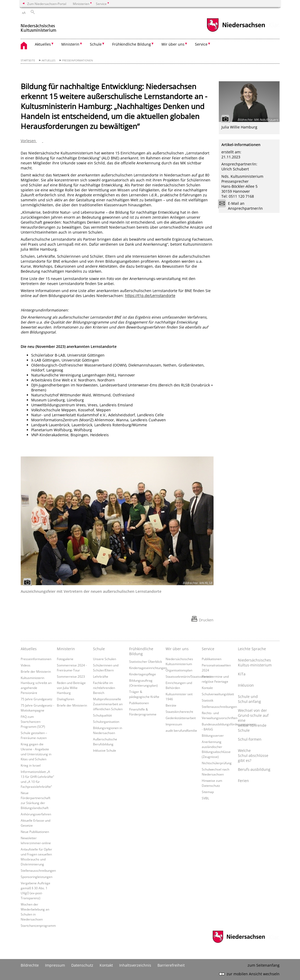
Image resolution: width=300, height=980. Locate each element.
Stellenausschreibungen (38, 870)
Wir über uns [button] (173, 44)
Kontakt (207, 688)
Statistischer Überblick (146, 661)
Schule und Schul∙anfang (249, 699)
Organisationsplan (179, 670)
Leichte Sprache (252, 649)
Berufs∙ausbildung (254, 769)
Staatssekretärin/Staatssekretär (189, 676)
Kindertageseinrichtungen (148, 668)
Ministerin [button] (70, 44)
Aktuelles (48, 60)
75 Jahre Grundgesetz (37, 699)
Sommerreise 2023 (71, 676)
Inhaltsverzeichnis (135, 965)
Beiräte (171, 705)
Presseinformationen (78, 60)
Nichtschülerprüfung (217, 763)
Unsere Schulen (105, 659)
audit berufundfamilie (181, 730)
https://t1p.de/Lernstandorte (150, 296)
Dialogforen (66, 699)
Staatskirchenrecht (179, 712)
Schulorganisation (106, 721)
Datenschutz (82, 965)
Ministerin (66, 649)
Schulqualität (102, 715)
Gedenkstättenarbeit (181, 718)
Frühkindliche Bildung (141, 651)
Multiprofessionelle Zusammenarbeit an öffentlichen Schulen (108, 704)
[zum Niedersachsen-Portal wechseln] (236, 31)
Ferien (243, 781)
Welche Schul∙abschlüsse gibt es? (253, 755)
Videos (26, 665)
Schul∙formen (250, 739)
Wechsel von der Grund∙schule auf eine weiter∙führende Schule (253, 720)
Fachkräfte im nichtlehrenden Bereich (104, 688)
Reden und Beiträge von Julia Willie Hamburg (71, 688)
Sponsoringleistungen (37, 877)
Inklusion (246, 685)
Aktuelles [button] (43, 44)
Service (208, 649)
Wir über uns (177, 649)
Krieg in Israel (31, 765)
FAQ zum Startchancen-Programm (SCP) (33, 721)
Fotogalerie (65, 659)
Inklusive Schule (105, 750)
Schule (99, 649)
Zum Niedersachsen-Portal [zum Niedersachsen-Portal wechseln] (47, 4)
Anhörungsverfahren (36, 814)
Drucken (206, 620)
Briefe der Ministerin (36, 671)
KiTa (242, 674)
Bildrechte (30, 965)
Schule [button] (96, 44)
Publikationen (139, 703)
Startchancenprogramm (38, 925)
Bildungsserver (213, 735)
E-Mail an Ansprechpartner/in (242, 206)
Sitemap (208, 792)
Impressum (174, 724)
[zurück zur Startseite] (39, 26)
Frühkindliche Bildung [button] (132, 44)
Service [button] (201, 44)
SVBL (205, 798)
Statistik (208, 700)
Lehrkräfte (101, 676)
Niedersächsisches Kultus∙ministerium (255, 663)
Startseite (28, 60)
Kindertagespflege (143, 674)
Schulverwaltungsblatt (218, 694)
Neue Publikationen (35, 832)
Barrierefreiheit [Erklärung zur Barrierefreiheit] (171, 965)
